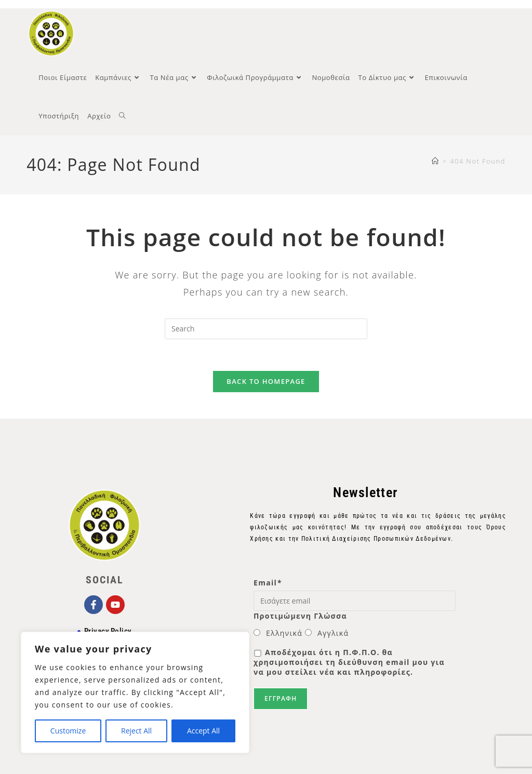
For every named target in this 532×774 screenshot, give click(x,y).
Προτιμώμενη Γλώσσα (300, 616)
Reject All (136, 731)
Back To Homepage (266, 381)
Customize (68, 731)
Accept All (203, 731)
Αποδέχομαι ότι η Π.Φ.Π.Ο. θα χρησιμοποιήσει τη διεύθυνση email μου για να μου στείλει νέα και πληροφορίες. (349, 662)
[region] (135, 692)
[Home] (435, 161)
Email (268, 583)
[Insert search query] (266, 329)
